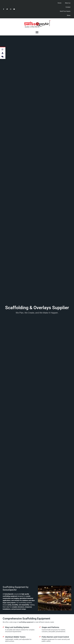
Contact (68, 7)
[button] (37, 32)
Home (60, 3)
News (69, 15)
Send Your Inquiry (65, 11)
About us (68, 3)
